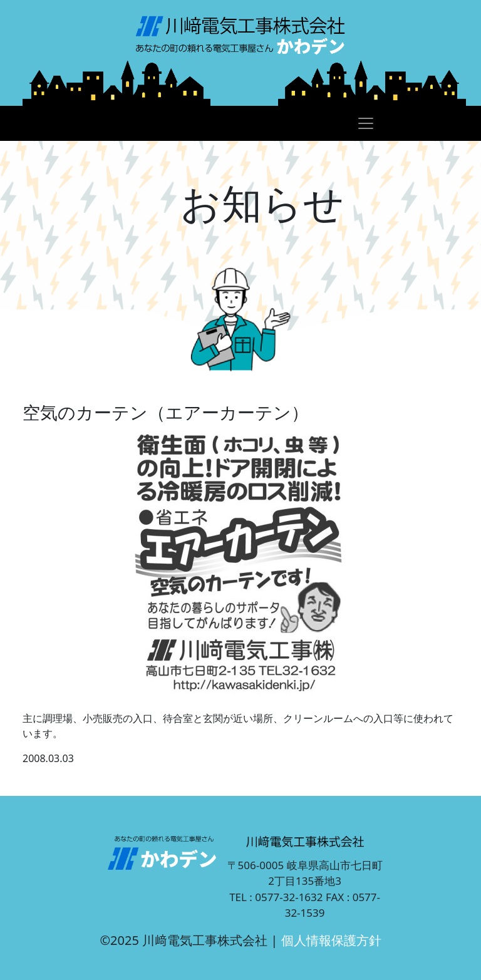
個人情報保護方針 (331, 940)
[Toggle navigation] (366, 123)
